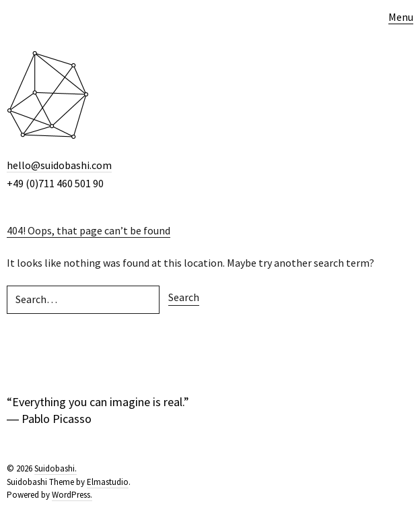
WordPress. (72, 495)
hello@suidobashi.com (59, 165)
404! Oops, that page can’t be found (89, 230)
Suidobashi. (56, 468)
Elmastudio (108, 482)
